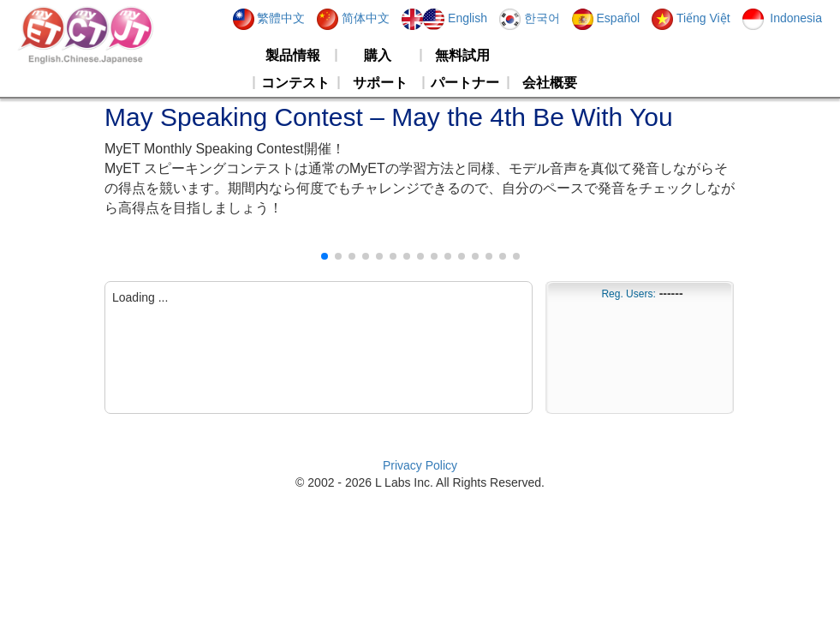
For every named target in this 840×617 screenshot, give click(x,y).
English (444, 18)
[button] (325, 256)
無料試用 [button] (462, 55)
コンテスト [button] (295, 83)
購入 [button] (378, 55)
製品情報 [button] (293, 55)
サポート (380, 83)
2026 (358, 482)
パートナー (465, 83)
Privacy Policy (420, 465)
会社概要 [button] (550, 83)
